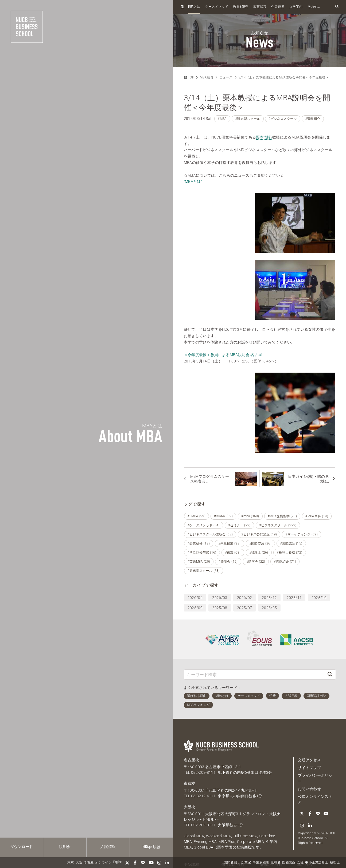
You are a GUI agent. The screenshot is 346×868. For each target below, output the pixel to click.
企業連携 (278, 7)
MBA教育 (207, 77)
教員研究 (241, 7)
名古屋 (89, 863)
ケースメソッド (217, 7)
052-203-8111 (203, 772)
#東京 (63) (233, 553)
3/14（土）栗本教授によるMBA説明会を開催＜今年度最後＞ (284, 77)
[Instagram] (159, 863)
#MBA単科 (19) (317, 516)
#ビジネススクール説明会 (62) (210, 534)
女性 (300, 863)
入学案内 (296, 7)
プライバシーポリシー (315, 778)
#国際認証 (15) (291, 543)
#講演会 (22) (256, 562)
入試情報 (108, 847)
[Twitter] (127, 863)
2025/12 (269, 598)
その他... (314, 7)
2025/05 (269, 608)
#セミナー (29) (239, 525)
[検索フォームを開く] (337, 7)
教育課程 (260, 7)
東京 (71, 863)
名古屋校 (191, 760)
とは (194, 7)
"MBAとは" (193, 182)
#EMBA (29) (197, 516)
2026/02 (244, 598)
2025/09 (195, 608)
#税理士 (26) (259, 553)
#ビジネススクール (283, 119)
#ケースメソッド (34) (204, 525)
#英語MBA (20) (199, 562)
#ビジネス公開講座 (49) (259, 534)
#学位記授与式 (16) (202, 553)
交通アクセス (309, 760)
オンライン (103, 863)
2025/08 (220, 608)
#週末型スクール (248, 119)
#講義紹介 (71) (285, 562)
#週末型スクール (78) (204, 571)
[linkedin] (167, 863)
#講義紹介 (313, 119)
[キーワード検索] (254, 674)
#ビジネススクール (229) (278, 525)
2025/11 (294, 598)
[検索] (330, 674)
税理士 (335, 863)
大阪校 (190, 807)
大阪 (79, 863)
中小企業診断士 (317, 863)
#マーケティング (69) (302, 534)
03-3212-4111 (203, 796)
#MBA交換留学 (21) (282, 516)
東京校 (190, 783)
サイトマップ (309, 768)
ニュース (226, 77)
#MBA (222, 119)
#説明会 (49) (228, 562)
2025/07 (244, 608)
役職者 (276, 863)
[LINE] (143, 863)
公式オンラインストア (315, 799)
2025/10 (319, 598)
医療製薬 (289, 863)
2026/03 (220, 598)
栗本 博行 (264, 137)
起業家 (246, 863)
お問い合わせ (309, 789)
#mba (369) (250, 516)
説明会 (65, 847)
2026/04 (195, 598)
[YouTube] (151, 863)
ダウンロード (22, 847)
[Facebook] (135, 863)
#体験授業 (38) (230, 543)
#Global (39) (223, 516)
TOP (189, 77)
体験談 (151, 847)
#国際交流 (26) (261, 543)
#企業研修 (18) (199, 543)
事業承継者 (261, 863)
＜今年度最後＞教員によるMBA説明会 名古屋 (223, 355)
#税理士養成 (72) (290, 553)
